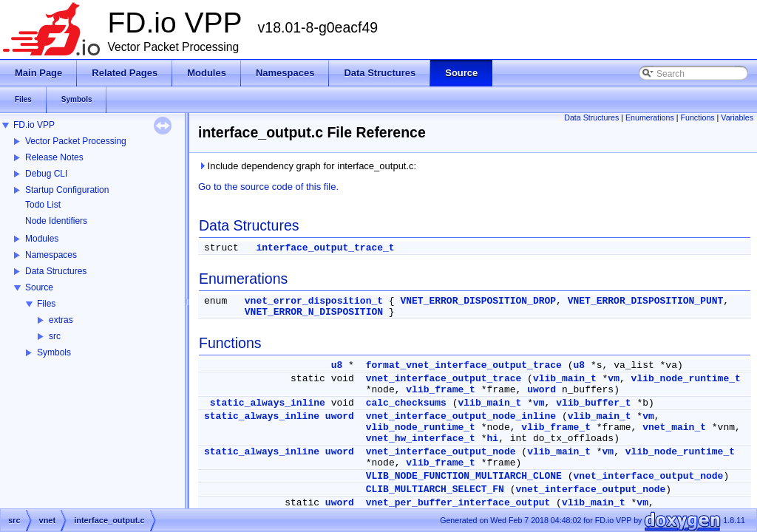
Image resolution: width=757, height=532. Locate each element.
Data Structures (56, 271)
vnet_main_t (674, 427)
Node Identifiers (56, 221)
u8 (337, 365)
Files (46, 304)
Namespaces (51, 255)
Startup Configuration (67, 190)
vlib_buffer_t (593, 403)
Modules (42, 239)
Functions (697, 117)
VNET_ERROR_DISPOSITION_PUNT (646, 301)
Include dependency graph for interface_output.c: (307, 166)
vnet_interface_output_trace (444, 379)
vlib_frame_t (441, 390)
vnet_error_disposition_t (314, 301)
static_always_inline (268, 403)
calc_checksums (406, 403)
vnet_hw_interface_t (421, 439)
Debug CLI (46, 174)
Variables (737, 117)
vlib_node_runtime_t (686, 379)
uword (542, 390)
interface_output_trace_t (325, 248)
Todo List (43, 205)
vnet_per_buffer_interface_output (458, 503)
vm (614, 379)
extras (61, 320)
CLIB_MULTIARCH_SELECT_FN (435, 490)
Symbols (54, 352)
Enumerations (650, 117)
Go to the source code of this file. (268, 187)
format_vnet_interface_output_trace (464, 365)
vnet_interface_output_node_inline (461, 416)
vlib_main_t (565, 379)
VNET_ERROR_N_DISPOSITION (314, 312)
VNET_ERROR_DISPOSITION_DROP (478, 301)
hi (493, 439)
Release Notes (54, 157)
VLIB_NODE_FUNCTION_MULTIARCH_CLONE (464, 476)
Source (39, 287)
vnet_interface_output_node (441, 452)
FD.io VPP (34, 125)
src (55, 336)
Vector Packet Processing (76, 141)
